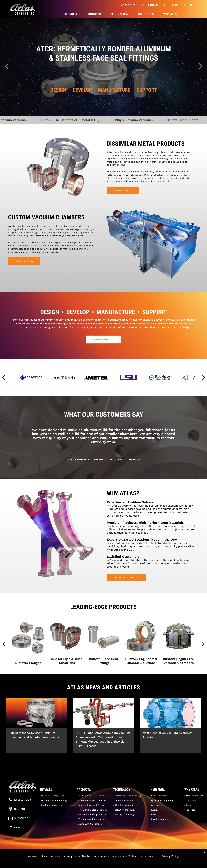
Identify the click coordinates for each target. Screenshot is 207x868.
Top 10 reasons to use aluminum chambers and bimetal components (34, 735)
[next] (203, 644)
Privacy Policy (170, 856)
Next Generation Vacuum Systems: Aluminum (167, 735)
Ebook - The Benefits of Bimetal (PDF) (75, 120)
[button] (4, 378)
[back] (4, 644)
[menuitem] (155, 5)
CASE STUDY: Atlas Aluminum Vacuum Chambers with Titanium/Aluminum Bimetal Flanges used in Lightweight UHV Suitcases (103, 739)
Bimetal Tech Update (188, 120)
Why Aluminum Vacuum (138, 120)
